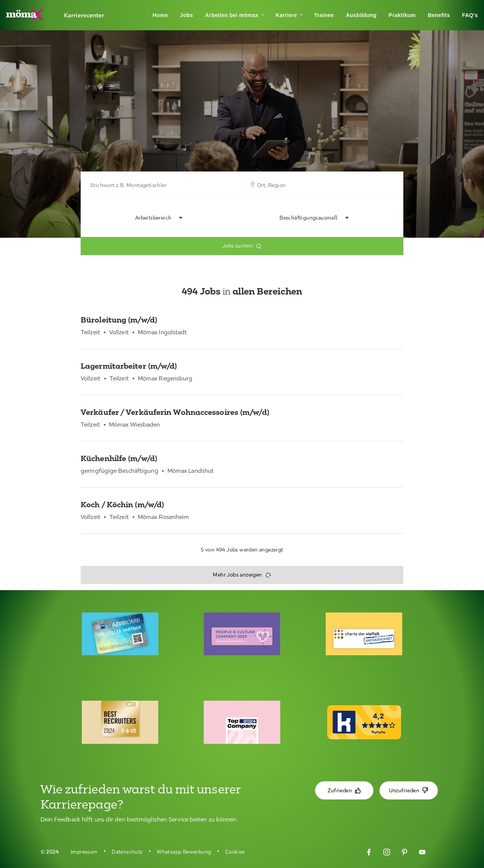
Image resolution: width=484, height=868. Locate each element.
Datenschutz (127, 852)
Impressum (84, 852)
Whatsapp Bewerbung (184, 852)
